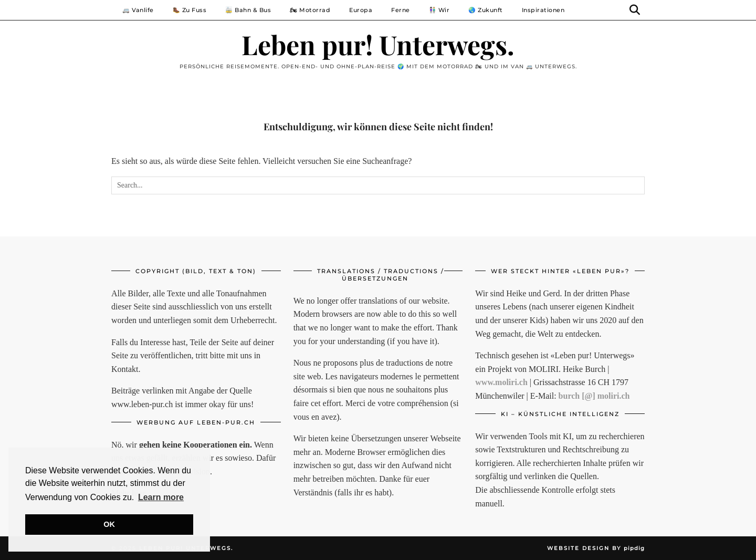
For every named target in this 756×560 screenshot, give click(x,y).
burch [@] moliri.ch (594, 396)
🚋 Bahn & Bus (248, 10)
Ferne (401, 10)
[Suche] (635, 10)
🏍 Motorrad (310, 10)
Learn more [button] (161, 497)
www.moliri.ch (501, 382)
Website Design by (596, 548)
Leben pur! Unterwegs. (378, 44)
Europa (361, 10)
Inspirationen (543, 10)
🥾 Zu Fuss (190, 10)
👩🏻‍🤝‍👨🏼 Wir (439, 10)
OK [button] (109, 524)
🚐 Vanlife (138, 10)
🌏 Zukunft (486, 10)
